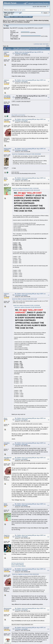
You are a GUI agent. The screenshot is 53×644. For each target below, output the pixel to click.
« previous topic (38, 44)
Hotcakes (7, 443)
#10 (48, 459)
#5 (49, 150)
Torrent (6, 15)
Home (7, 17)
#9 (49, 445)
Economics (22, 20)
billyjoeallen (8, 149)
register (23, 10)
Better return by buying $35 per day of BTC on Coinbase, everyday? (26, 21)
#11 (48, 505)
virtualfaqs (7, 96)
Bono (5, 418)
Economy (15, 20)
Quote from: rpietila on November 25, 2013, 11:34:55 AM (25, 188)
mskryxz (6, 52)
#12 (48, 537)
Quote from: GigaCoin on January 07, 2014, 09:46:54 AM (25, 574)
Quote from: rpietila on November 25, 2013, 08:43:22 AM (27, 190)
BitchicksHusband (9, 608)
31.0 (12, 14)
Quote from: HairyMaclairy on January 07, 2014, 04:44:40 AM (26, 154)
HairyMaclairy (8, 119)
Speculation (30, 20)
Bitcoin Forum (7, 20)
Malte (5, 178)
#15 (48, 629)
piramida (7, 628)
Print (48, 46)
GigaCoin (7, 535)
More (30, 17)
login (19, 10)
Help (12, 17)
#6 (49, 180)
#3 (49, 97)
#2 (49, 82)
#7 (49, 295)
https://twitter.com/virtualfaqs (18, 115)
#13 (48, 570)
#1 (49, 54)
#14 (48, 610)
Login (21, 17)
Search (16, 17)
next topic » (46, 44)
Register (25, 17)
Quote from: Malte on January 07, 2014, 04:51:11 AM (25, 299)
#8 (49, 420)
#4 (49, 121)
